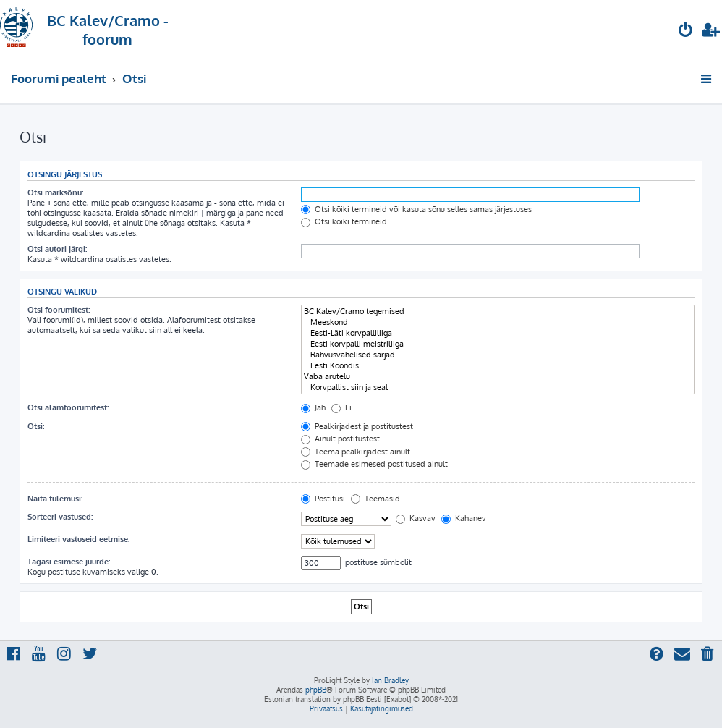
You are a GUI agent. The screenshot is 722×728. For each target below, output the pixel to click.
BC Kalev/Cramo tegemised (498, 312)
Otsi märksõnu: (55, 192)
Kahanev (464, 518)
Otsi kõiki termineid (344, 221)
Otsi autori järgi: (57, 249)
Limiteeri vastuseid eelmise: (78, 539)
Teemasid (375, 499)
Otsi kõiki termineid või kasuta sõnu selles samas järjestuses (416, 209)
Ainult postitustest (340, 439)
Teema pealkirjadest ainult (356, 452)
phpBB (316, 690)
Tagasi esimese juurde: (69, 562)
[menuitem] (686, 31)
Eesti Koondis (498, 366)
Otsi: (36, 426)
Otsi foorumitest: (59, 310)
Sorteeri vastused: (60, 517)
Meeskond (498, 322)
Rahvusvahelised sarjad (498, 355)
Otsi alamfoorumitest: (68, 407)
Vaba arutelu (498, 377)
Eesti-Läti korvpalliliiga (498, 333)
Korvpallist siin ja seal (498, 388)
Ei (341, 407)
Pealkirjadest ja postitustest (357, 426)
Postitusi (323, 499)
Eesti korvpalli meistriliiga (498, 344)
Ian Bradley (390, 680)
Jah (313, 407)
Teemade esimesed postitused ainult (374, 464)
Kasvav (416, 518)
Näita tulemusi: (55, 499)
